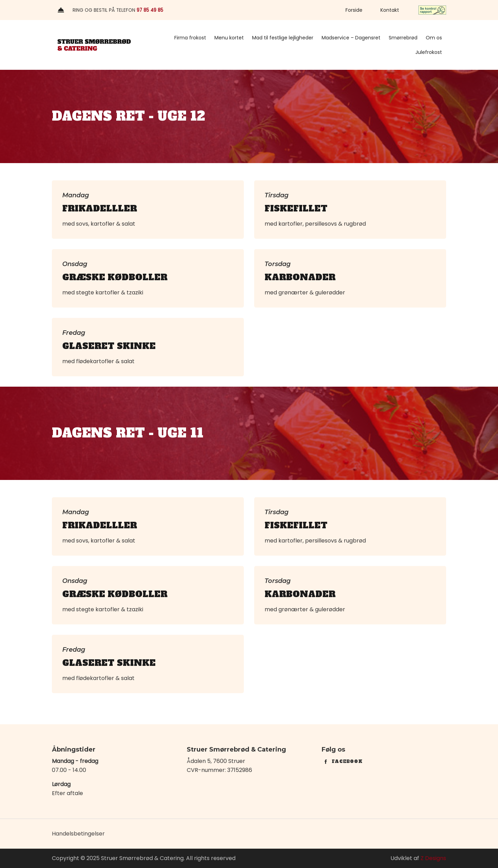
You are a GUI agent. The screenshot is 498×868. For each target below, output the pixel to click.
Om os (434, 38)
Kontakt (390, 10)
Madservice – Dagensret (351, 38)
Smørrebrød (403, 38)
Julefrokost (429, 52)
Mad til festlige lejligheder (283, 38)
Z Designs (433, 858)
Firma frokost (190, 38)
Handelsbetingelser (78, 834)
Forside (354, 10)
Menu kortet (229, 38)
